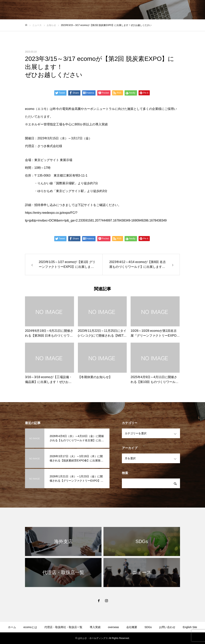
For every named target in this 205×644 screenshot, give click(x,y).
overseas (113, 627)
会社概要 (132, 627)
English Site (190, 627)
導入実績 (95, 627)
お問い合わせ (167, 627)
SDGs (148, 627)
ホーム (12, 627)
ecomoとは (30, 627)
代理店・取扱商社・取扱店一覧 (63, 627)
